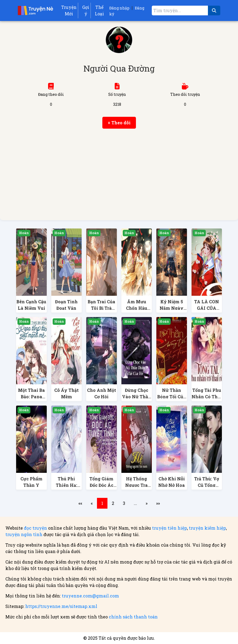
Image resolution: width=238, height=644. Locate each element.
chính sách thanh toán (133, 617)
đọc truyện (35, 528)
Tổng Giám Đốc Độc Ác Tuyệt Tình (102, 485)
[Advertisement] (119, 174)
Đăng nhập (119, 8)
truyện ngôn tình (24, 534)
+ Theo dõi (119, 123)
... (135, 503)
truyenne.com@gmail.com (90, 596)
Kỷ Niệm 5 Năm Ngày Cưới (172, 308)
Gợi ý (86, 10)
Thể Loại (99, 10)
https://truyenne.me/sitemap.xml (61, 606)
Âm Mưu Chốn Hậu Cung (137, 308)
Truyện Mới (69, 10)
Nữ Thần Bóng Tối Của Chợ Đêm (172, 397)
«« (80, 503)
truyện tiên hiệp (170, 528)
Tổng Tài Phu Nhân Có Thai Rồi (207, 397)
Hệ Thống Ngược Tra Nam (136, 485)
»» (158, 503)
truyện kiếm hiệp (207, 528)
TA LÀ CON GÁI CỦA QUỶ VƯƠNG (207, 308)
